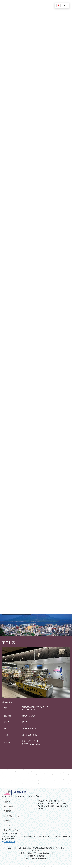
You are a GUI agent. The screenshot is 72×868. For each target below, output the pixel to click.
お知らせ (7, 804)
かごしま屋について (11, 819)
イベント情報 (8, 809)
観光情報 (7, 823)
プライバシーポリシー (12, 833)
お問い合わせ (8, 844)
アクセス (7, 828)
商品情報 (7, 814)
